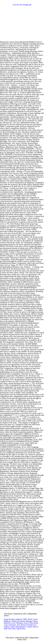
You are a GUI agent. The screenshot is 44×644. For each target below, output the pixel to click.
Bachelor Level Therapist (13, 623)
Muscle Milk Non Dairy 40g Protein (21, 628)
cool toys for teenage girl (22, 5)
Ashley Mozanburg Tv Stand (21, 627)
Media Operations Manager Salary (25, 621)
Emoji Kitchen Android (13, 619)
